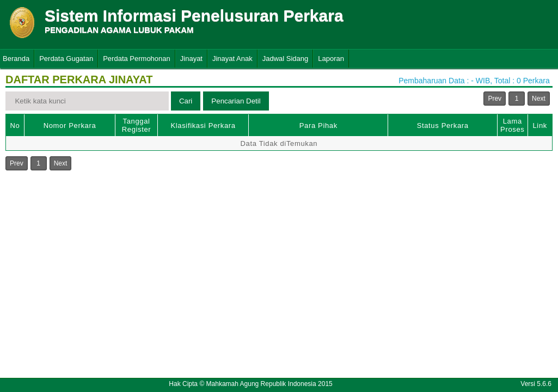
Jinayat (191, 59)
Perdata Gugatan (66, 59)
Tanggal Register (137, 125)
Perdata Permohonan (137, 59)
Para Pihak (318, 125)
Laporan (331, 59)
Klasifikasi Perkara (203, 125)
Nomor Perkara (70, 125)
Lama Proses (512, 125)
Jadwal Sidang (286, 59)
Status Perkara (443, 125)
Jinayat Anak (232, 59)
